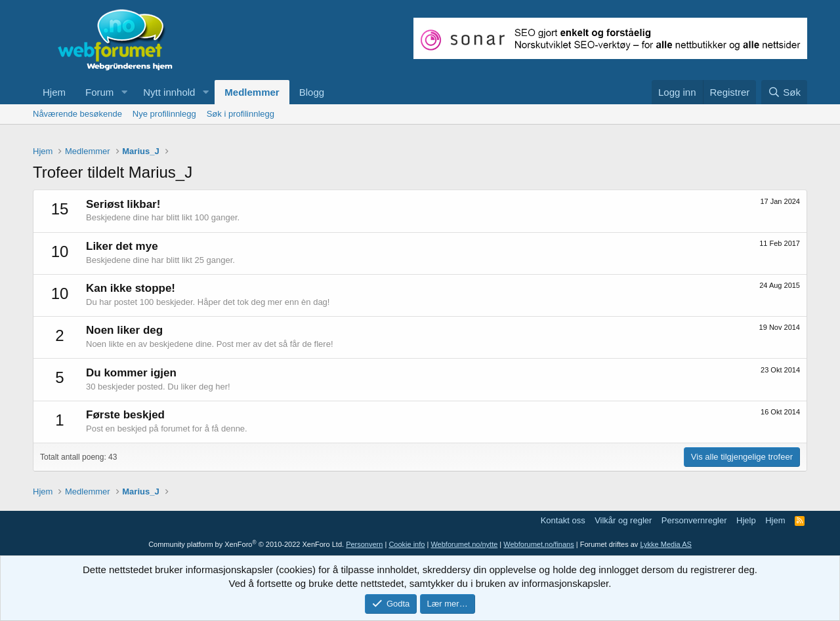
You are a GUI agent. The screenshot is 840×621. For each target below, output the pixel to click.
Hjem (54, 92)
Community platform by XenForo (246, 544)
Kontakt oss (563, 520)
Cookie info (407, 544)
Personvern (364, 544)
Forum (99, 92)
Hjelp (746, 520)
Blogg (312, 92)
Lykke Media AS (665, 544)
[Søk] (784, 92)
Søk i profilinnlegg (241, 114)
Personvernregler (694, 520)
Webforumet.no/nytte (464, 544)
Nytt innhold (169, 92)
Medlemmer (252, 92)
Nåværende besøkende (77, 114)
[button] (124, 92)
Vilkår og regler (623, 520)
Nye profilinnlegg (164, 114)
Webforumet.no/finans (538, 544)
